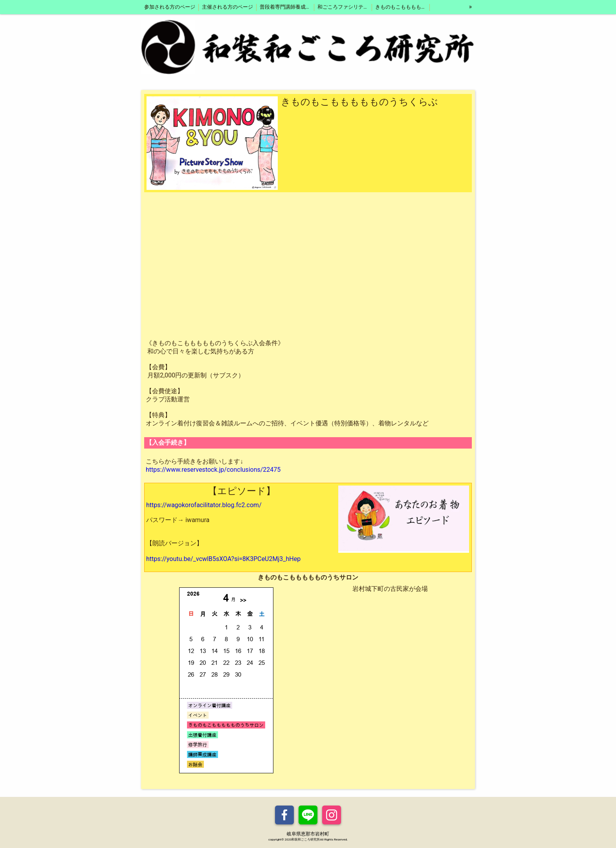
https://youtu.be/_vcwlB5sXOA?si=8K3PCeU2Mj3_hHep (223, 559)
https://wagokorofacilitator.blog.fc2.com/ (204, 505)
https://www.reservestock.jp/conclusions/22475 (213, 470)
